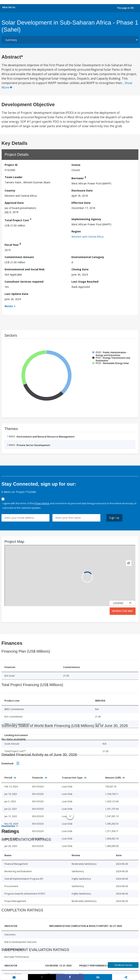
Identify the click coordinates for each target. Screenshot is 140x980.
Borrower (79, 178)
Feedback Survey (123, 965)
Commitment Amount (19, 257)
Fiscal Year (13, 244)
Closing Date (80, 269)
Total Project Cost (18, 220)
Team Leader (14, 177)
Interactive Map (123, 611)
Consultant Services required (24, 282)
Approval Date (14, 203)
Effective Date (81, 203)
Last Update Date (16, 294)
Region (76, 231)
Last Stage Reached (85, 282)
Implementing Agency (86, 219)
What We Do (9, 7)
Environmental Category (88, 257)
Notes (9, 306)
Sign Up (114, 518)
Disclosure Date (82, 190)
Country (10, 190)
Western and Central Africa (87, 237)
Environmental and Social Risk (25, 269)
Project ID (11, 165)
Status (76, 165)
